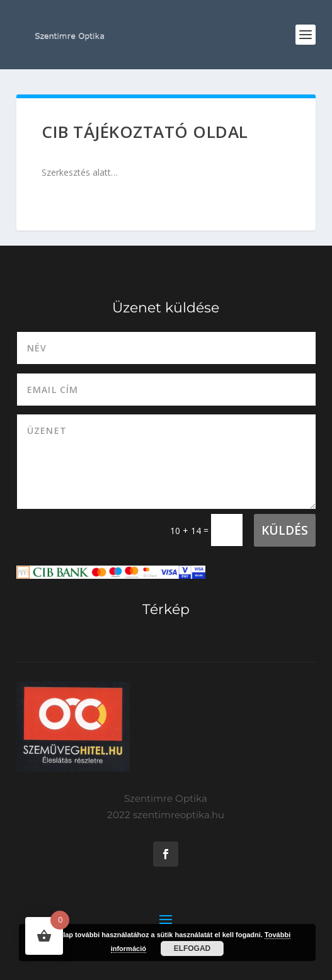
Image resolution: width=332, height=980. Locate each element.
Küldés (285, 530)
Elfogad (192, 949)
